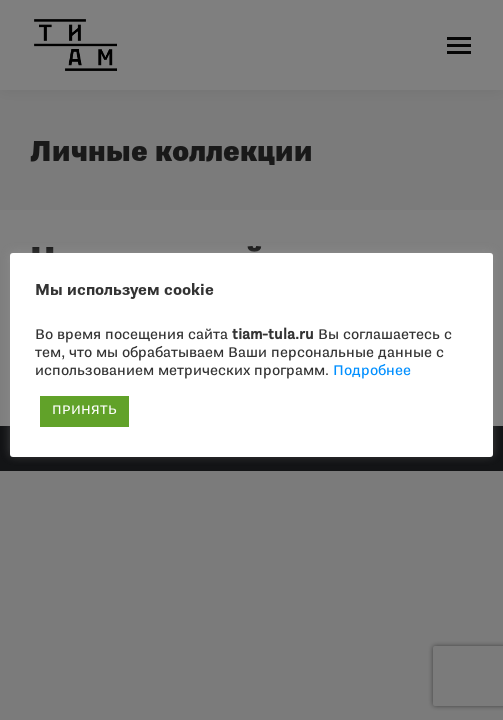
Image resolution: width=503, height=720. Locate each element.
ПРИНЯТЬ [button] (84, 411)
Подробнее (372, 371)
